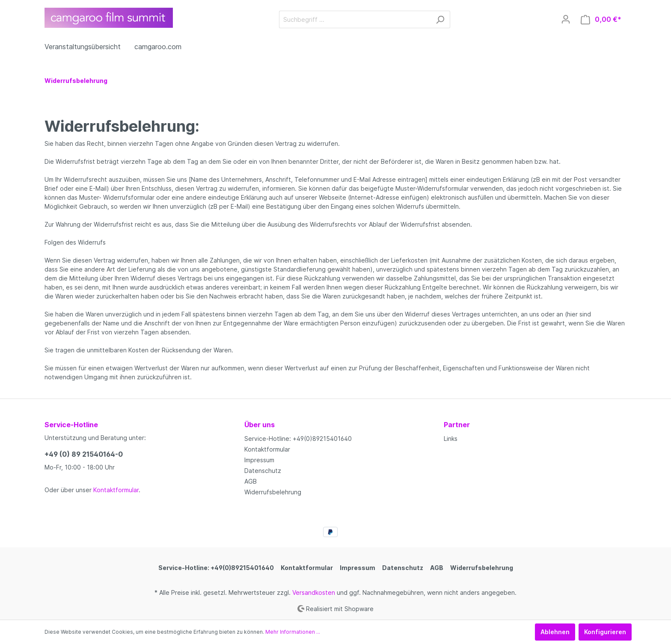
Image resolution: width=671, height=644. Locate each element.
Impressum (259, 460)
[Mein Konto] (566, 19)
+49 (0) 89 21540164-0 (84, 454)
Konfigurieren (605, 632)
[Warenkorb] (601, 19)
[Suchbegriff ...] (355, 19)
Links (451, 439)
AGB (251, 481)
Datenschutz (263, 471)
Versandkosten (314, 592)
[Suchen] (440, 19)
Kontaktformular (116, 490)
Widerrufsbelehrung (273, 492)
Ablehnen (555, 632)
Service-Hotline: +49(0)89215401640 (298, 439)
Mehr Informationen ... (293, 632)
